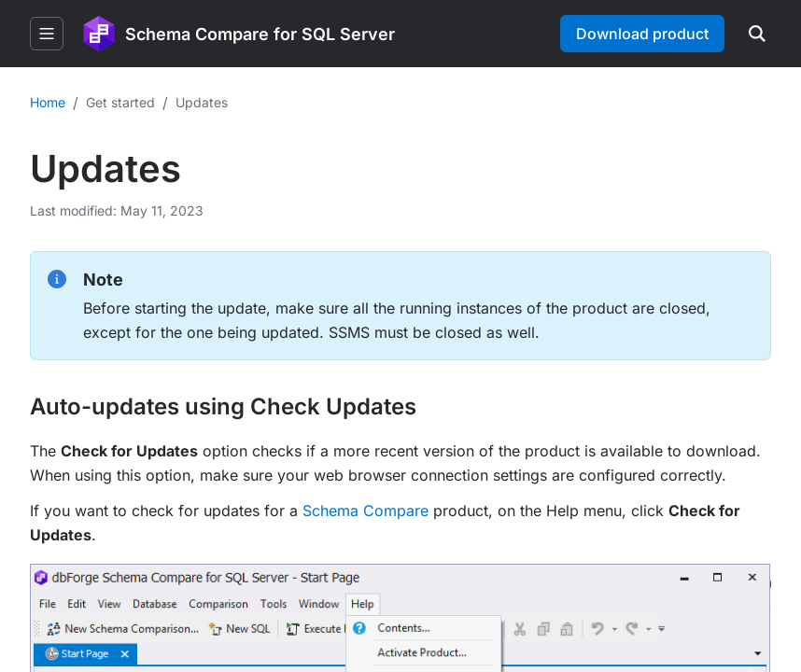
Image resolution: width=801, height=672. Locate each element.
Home (48, 102)
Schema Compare (365, 511)
